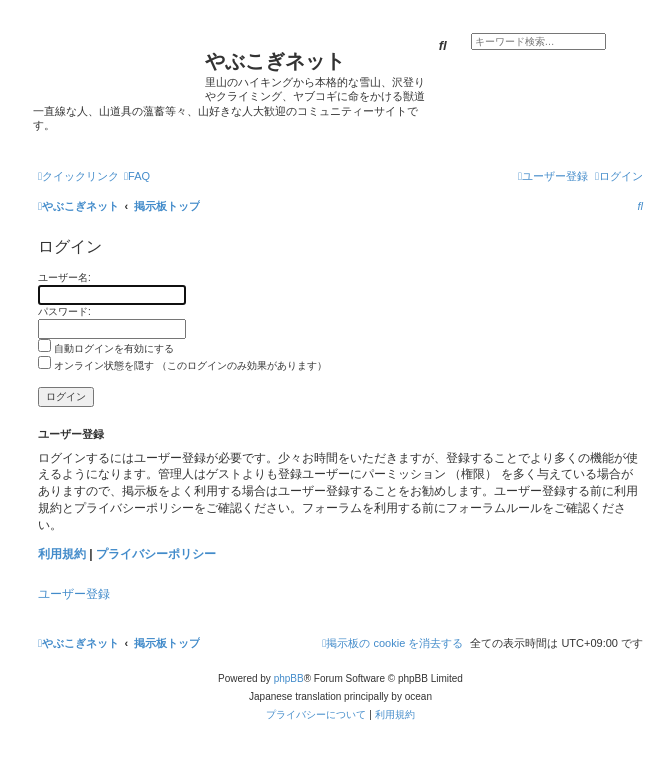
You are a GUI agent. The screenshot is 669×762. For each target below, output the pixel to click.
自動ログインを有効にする (106, 348)
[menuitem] (137, 176)
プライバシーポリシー (156, 554)
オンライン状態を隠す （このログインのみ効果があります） (182, 365)
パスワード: (64, 311)
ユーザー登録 (74, 594)
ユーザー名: (64, 277)
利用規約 (62, 554)
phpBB (289, 678)
